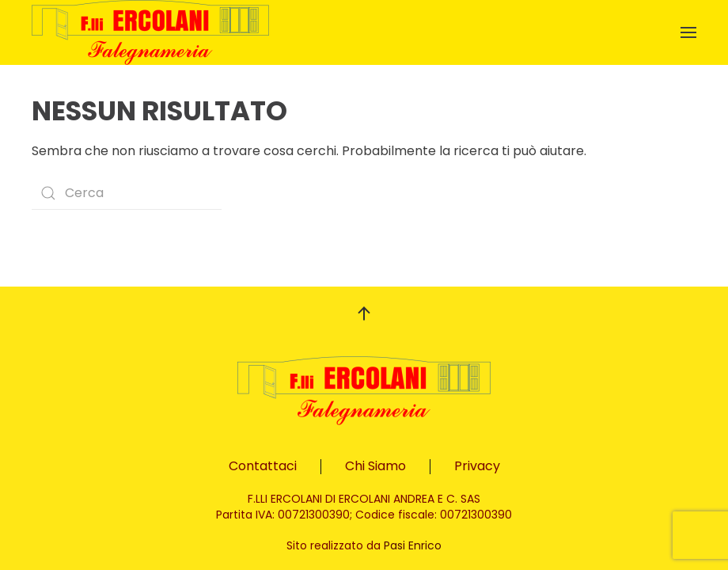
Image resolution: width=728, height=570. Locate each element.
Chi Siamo (375, 466)
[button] (688, 32)
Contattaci (263, 466)
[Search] (127, 193)
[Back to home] (150, 32)
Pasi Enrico (413, 545)
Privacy (477, 466)
